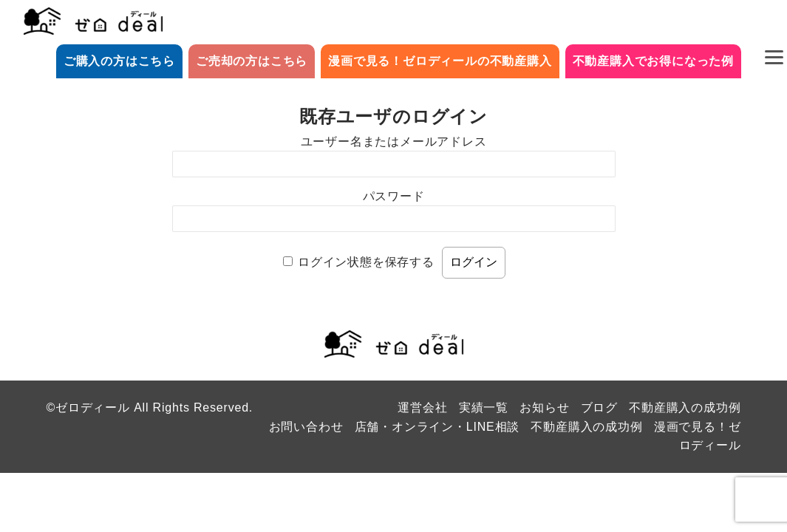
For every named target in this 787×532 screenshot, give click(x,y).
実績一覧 (484, 407)
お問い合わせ (306, 427)
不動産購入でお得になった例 (653, 61)
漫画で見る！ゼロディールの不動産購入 (440, 61)
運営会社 (422, 407)
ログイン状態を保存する (366, 262)
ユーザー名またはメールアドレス (394, 141)
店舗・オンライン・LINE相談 (437, 427)
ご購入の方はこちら (119, 61)
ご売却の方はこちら (252, 61)
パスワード (394, 196)
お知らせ (544, 407)
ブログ (599, 407)
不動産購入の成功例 (685, 407)
